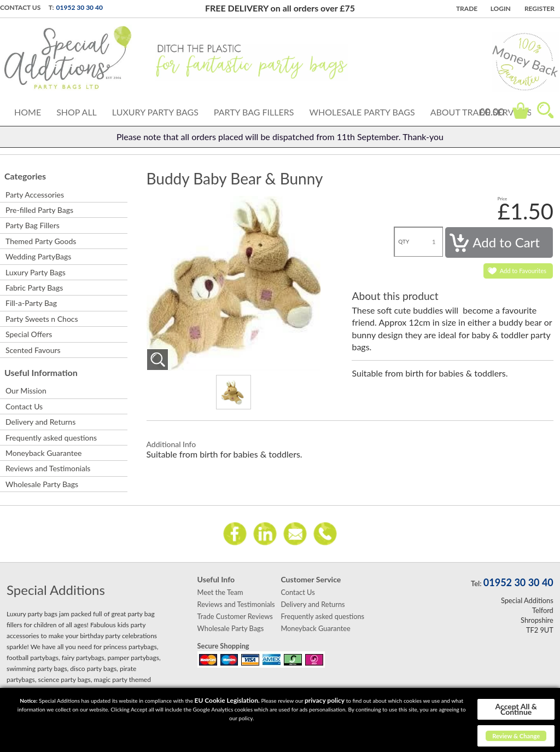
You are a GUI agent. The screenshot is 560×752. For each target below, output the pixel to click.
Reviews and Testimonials (48, 468)
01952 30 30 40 (80, 7)
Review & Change (516, 736)
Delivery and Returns (40, 422)
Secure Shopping (223, 646)
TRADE (467, 8)
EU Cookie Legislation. (227, 700)
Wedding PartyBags (38, 256)
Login (501, 8)
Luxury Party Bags (155, 112)
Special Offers (29, 334)
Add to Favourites (523, 271)
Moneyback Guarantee (43, 453)
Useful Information (41, 372)
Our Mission (26, 391)
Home (28, 112)
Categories (25, 176)
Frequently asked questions (51, 438)
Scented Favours (33, 350)
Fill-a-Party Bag (31, 303)
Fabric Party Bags (34, 288)
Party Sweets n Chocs (42, 319)
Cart (521, 111)
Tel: (476, 583)
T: (51, 7)
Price (503, 199)
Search (545, 110)
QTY (404, 241)
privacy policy (325, 700)
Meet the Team (220, 592)
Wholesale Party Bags (362, 112)
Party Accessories (35, 195)
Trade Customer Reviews (235, 616)
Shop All (77, 112)
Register (539, 8)
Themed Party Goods (41, 241)
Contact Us (20, 7)
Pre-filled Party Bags (39, 210)
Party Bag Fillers (254, 112)
